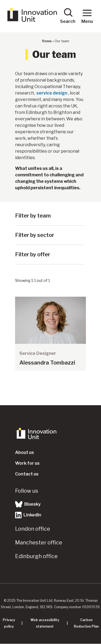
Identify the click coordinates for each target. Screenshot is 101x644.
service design (52, 93)
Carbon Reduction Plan (86, 623)
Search (68, 16)
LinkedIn (28, 515)
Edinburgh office (36, 556)
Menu (87, 16)
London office (33, 529)
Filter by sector (35, 235)
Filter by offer (33, 254)
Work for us (27, 463)
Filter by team (33, 216)
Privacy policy (9, 623)
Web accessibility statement (45, 623)
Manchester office (39, 542)
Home (47, 41)
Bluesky (28, 504)
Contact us (27, 474)
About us (25, 452)
